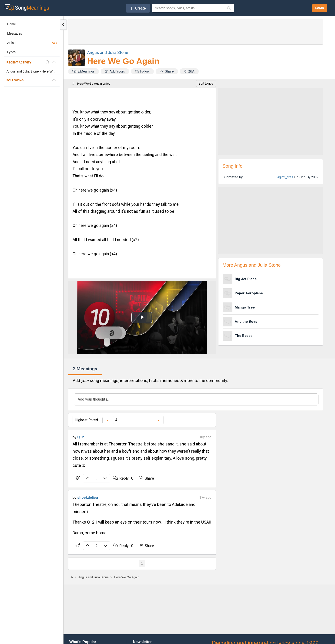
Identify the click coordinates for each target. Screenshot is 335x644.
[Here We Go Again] (127, 577)
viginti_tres (285, 177)
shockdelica (88, 498)
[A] (72, 577)
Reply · (123, 478)
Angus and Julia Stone (108, 52)
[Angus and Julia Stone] (94, 577)
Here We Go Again (123, 61)
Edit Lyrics (206, 83)
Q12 (81, 437)
